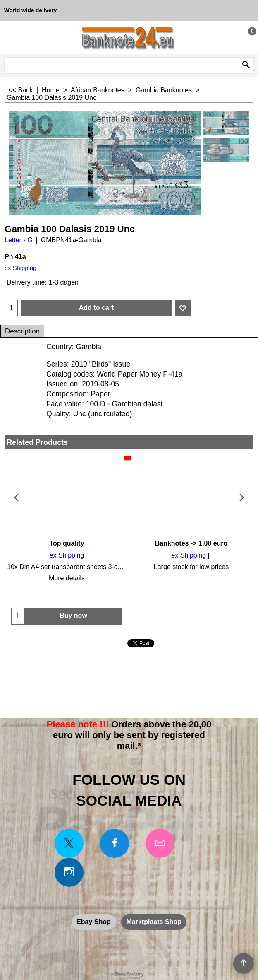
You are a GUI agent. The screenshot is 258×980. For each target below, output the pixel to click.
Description (22, 331)
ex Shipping (20, 268)
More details (67, 578)
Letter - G (19, 240)
